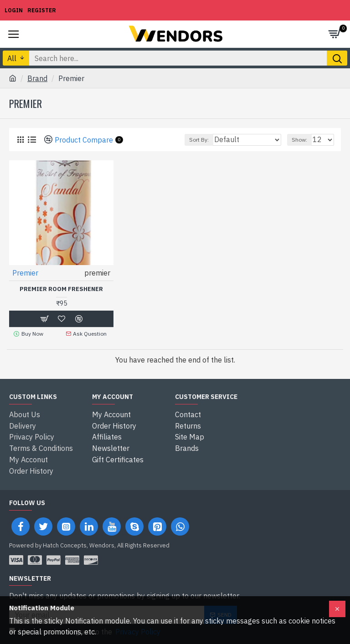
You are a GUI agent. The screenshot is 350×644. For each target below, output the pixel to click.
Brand (37, 78)
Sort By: (199, 140)
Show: (299, 140)
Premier (25, 273)
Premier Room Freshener (61, 289)
